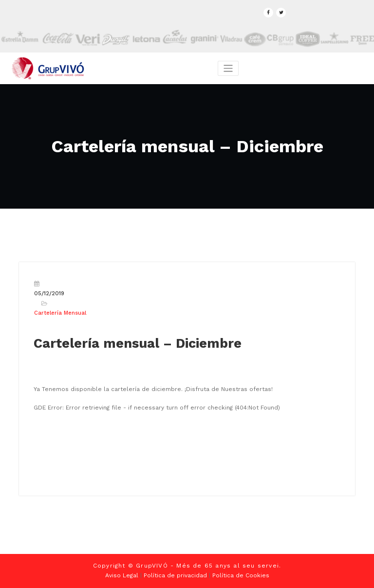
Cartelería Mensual (60, 313)
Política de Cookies (241, 575)
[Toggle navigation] (228, 68)
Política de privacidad (175, 575)
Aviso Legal (122, 575)
